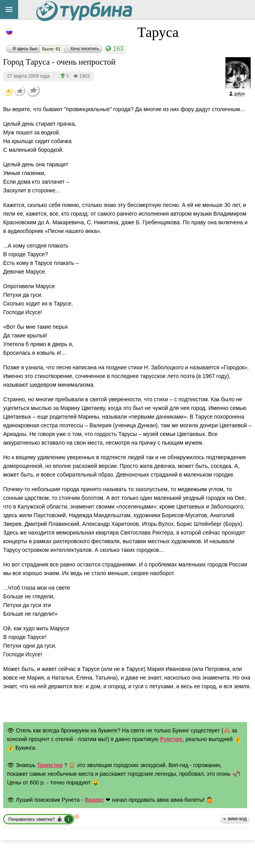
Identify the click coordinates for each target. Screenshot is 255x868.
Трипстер (50, 765)
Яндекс (94, 800)
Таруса (158, 32)
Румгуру (171, 739)
